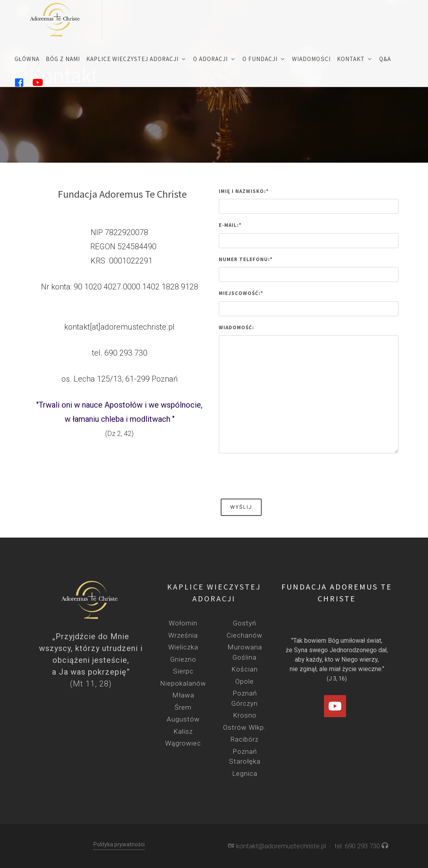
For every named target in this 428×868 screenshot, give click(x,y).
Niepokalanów (183, 683)
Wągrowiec (183, 743)
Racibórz (245, 739)
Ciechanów (245, 635)
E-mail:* (230, 225)
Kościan (245, 669)
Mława (183, 695)
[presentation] (279, 475)
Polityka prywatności (119, 844)
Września (183, 635)
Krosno (245, 715)
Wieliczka (183, 647)
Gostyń (245, 623)
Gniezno (183, 659)
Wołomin (183, 623)
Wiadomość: (236, 327)
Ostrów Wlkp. (245, 727)
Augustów (183, 719)
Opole (245, 681)
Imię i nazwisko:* (244, 191)
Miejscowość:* (241, 293)
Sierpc (183, 671)
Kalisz (183, 731)
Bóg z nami (63, 59)
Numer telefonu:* (246, 259)
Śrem (183, 707)
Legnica (245, 773)
